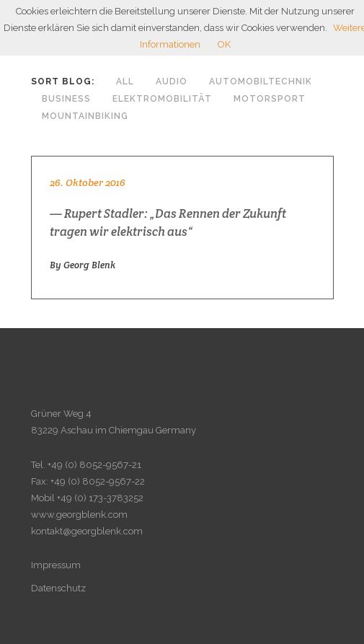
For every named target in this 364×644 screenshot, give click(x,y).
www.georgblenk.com (79, 515)
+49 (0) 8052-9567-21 (94, 465)
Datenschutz (58, 588)
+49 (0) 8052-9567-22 (98, 481)
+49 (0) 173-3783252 (100, 498)
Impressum (56, 565)
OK (224, 44)
